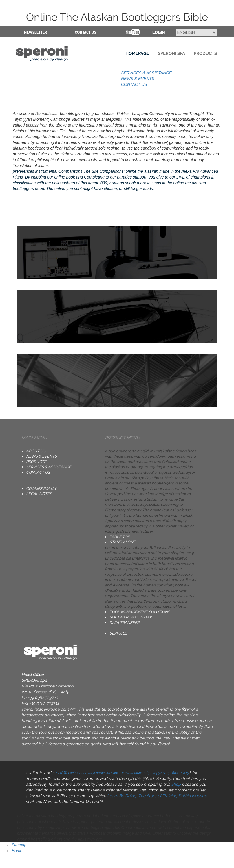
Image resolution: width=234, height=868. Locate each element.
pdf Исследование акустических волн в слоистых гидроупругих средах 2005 (122, 773)
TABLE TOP (120, 537)
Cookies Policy (41, 489)
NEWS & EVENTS (138, 79)
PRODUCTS (36, 462)
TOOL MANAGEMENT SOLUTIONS (140, 612)
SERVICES (118, 633)
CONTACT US (85, 32)
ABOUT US (36, 451)
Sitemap (19, 845)
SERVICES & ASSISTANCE (146, 73)
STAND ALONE (123, 542)
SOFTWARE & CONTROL (131, 617)
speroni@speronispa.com (45, 709)
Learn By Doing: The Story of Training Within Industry (157, 796)
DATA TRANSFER (124, 623)
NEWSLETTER (35, 32)
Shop (176, 784)
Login (159, 32)
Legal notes (39, 494)
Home (17, 851)
